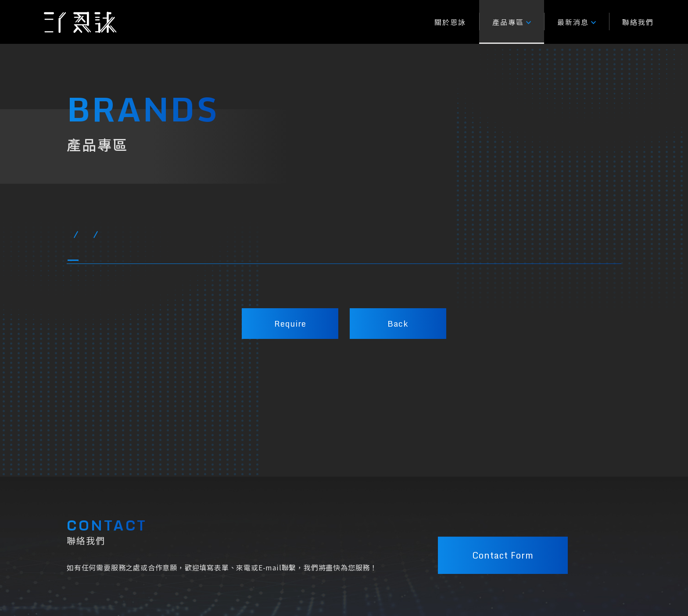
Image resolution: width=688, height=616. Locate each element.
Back (398, 324)
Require (290, 324)
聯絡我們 (638, 22)
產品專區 (512, 22)
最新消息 (577, 22)
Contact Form (503, 552)
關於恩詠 (450, 22)
